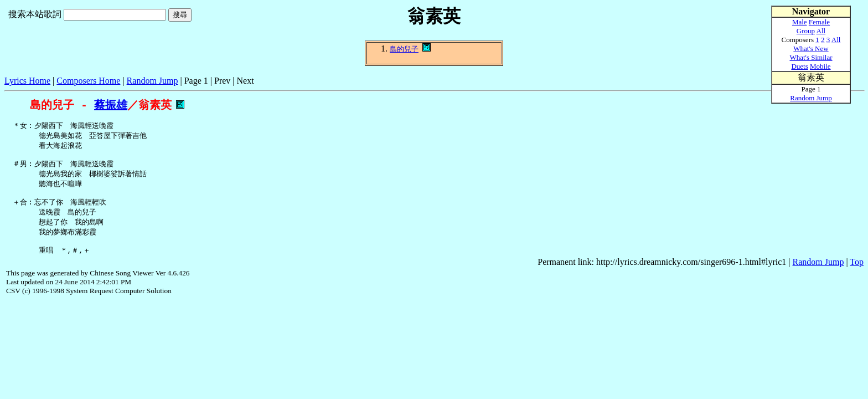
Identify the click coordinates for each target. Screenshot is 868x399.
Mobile (820, 66)
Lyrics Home (27, 81)
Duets (799, 66)
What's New (811, 48)
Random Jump (153, 81)
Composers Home (88, 81)
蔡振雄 (111, 105)
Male (800, 22)
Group (806, 31)
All (821, 31)
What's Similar (811, 57)
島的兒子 (404, 49)
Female (819, 22)
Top (857, 275)
